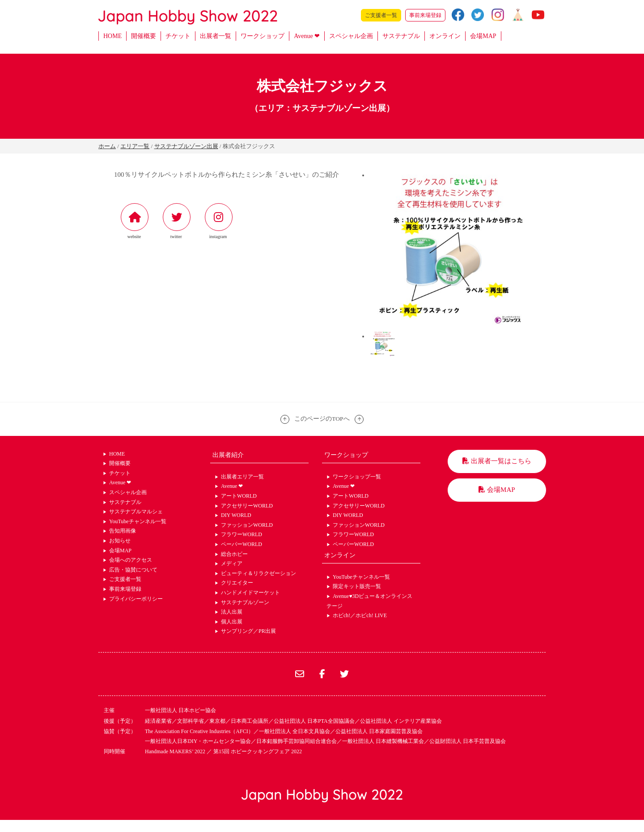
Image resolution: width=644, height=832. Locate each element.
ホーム (107, 146)
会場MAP (483, 36)
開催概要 (144, 36)
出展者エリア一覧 (242, 477)
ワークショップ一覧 (357, 477)
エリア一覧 (135, 146)
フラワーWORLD (241, 534)
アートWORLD (239, 496)
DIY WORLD (236, 515)
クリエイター (237, 583)
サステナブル (401, 36)
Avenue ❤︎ (307, 36)
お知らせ (120, 541)
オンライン (445, 36)
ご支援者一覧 (381, 15)
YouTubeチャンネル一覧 (138, 521)
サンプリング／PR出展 (248, 631)
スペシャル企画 (351, 36)
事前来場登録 (425, 15)
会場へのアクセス (131, 560)
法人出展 (232, 612)
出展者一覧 (216, 36)
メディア (232, 563)
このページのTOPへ (322, 419)
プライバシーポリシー (136, 599)
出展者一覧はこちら (497, 461)
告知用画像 (123, 531)
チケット (178, 36)
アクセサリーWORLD (247, 506)
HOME (112, 36)
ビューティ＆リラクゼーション (258, 573)
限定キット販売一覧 (357, 586)
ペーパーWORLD (241, 544)
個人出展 (232, 622)
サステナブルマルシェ (136, 512)
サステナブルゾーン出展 (186, 146)
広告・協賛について (133, 570)
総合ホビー (234, 554)
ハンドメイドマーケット (250, 593)
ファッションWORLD (247, 525)
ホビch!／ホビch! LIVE (360, 615)
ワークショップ (263, 36)
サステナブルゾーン (245, 602)
